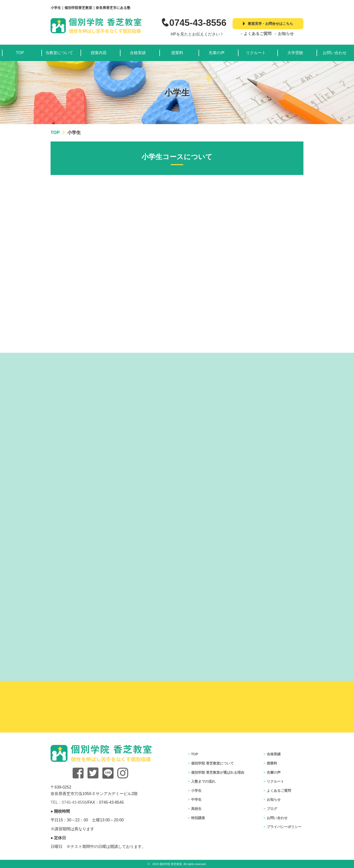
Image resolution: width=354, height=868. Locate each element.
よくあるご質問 (258, 34)
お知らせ (286, 34)
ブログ (272, 809)
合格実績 (138, 53)
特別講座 (198, 818)
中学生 (196, 799)
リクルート (256, 53)
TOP (20, 53)
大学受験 (295, 53)
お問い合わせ (335, 53)
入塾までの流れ (203, 781)
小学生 (196, 791)
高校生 (196, 809)
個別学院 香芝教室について (212, 763)
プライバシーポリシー (284, 827)
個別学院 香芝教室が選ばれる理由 (218, 772)
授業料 (177, 53)
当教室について (59, 53)
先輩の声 (217, 53)
